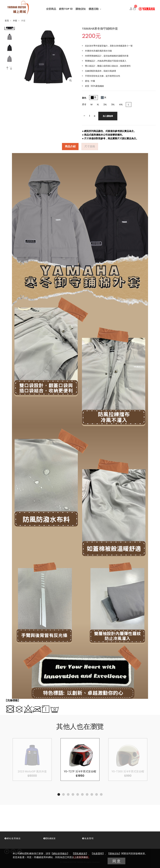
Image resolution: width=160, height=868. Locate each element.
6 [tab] (82, 794)
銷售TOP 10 (66, 9)
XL (98, 105)
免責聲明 (98, 854)
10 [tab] (101, 794)
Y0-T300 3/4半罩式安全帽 (128, 771)
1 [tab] (59, 794)
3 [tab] (68, 794)
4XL (121, 105)
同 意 (116, 861)
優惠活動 (95, 9)
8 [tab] (92, 794)
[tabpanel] (80, 760)
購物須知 (81, 9)
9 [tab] (97, 794)
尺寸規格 (90, 146)
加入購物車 (108, 116)
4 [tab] (73, 794)
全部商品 (51, 9)
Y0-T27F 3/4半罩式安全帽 (80, 771)
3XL (113, 105)
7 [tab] (87, 794)
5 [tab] (78, 794)
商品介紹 (70, 146)
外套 (15, 21)
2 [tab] (63, 794)
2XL (105, 105)
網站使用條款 (60, 854)
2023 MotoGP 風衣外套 (32, 771)
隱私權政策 (80, 854)
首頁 (7, 21)
